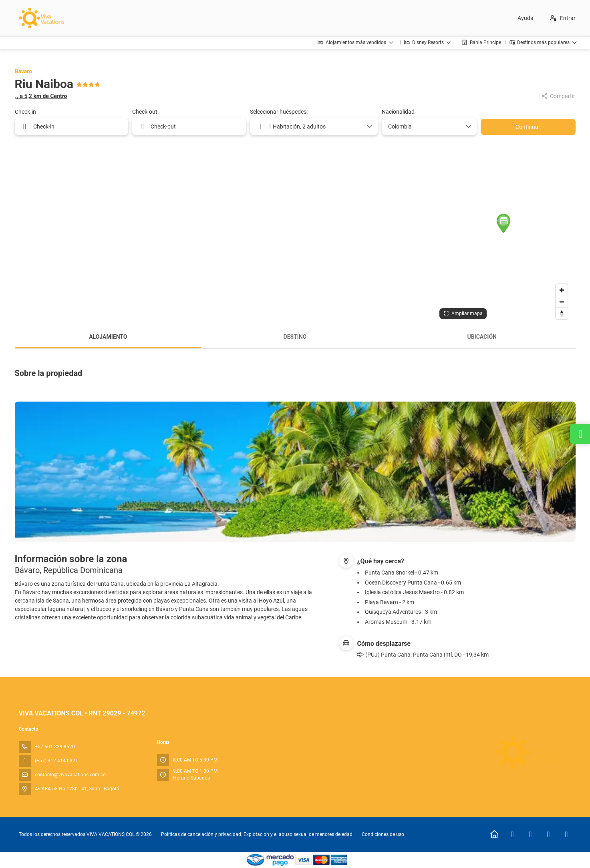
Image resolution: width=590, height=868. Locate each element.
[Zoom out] (562, 302)
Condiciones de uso (382, 834)
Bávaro (24, 71)
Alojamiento (108, 337)
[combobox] (426, 127)
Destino (295, 337)
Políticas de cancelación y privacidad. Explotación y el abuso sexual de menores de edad (257, 834)
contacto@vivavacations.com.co (70, 775)
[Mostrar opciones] (468, 127)
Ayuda (526, 18)
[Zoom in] (562, 290)
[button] (503, 223)
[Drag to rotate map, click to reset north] (562, 313)
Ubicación (482, 337)
